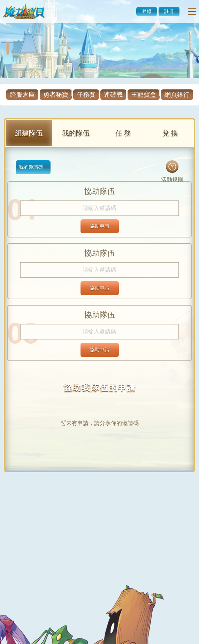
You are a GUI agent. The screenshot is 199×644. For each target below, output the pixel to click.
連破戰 (113, 95)
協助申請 (100, 226)
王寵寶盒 (144, 95)
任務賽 (86, 95)
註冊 (169, 11)
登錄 (147, 11)
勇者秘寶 (56, 95)
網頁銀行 (177, 95)
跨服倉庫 (22, 95)
